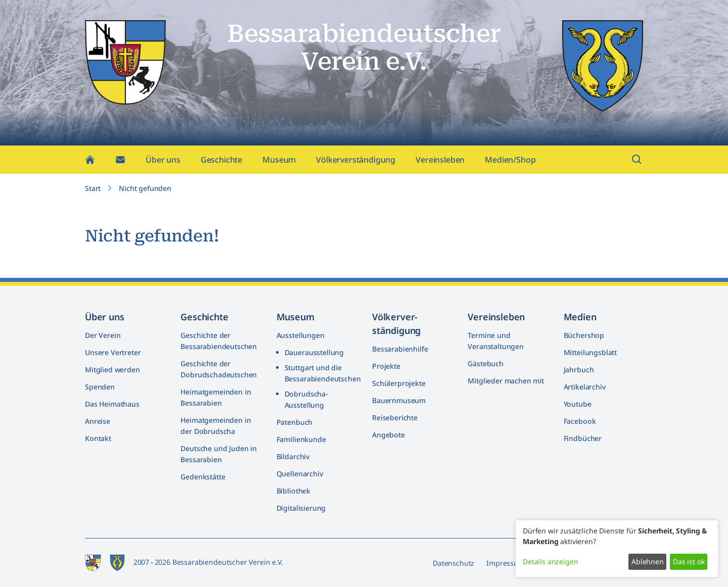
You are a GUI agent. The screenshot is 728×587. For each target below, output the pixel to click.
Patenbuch (295, 422)
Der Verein (103, 335)
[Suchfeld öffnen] (637, 160)
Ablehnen (648, 561)
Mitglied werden (112, 370)
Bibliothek (293, 491)
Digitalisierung (301, 508)
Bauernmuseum (399, 400)
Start (93, 188)
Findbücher (583, 438)
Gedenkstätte (203, 477)
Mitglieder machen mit (506, 381)
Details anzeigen (550, 561)
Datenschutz (453, 563)
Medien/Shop (510, 160)
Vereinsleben (440, 160)
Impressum (506, 563)
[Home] (90, 160)
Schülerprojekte (399, 383)
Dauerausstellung (314, 352)
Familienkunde (301, 439)
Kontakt (98, 438)
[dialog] (617, 549)
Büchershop (584, 335)
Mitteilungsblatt (590, 352)
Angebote (389, 435)
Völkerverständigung (356, 160)
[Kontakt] (120, 160)
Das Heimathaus (112, 404)
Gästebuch (486, 363)
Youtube (578, 404)
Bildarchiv (293, 456)
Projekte (386, 366)
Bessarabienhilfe (400, 349)
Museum (279, 160)
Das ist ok (689, 561)
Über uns (163, 160)
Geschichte (221, 160)
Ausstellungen (301, 335)
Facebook (580, 421)
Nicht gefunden (145, 188)
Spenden (100, 387)
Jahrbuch (579, 370)
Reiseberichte (395, 418)
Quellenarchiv (300, 474)
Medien (580, 317)
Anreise (98, 421)
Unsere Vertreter (113, 352)
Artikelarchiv (585, 387)
